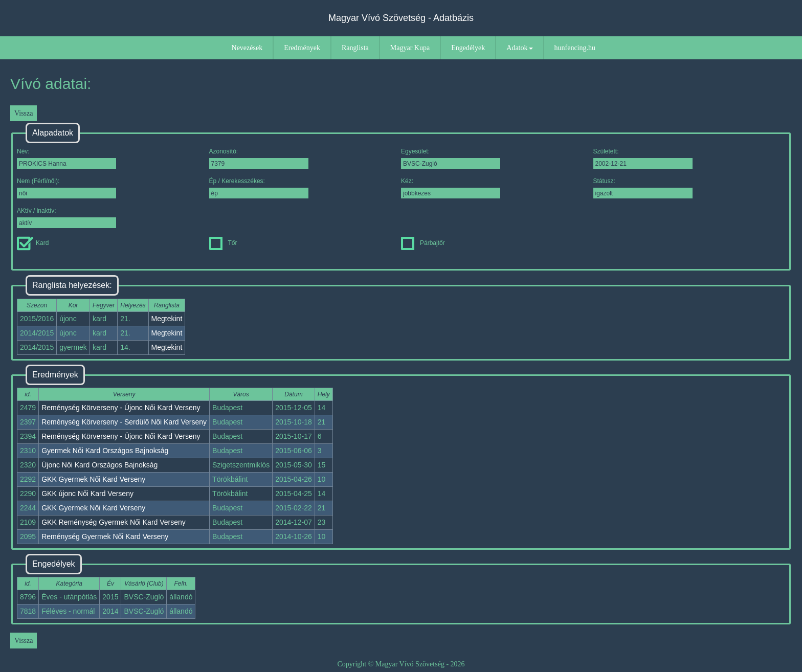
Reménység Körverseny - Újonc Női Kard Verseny (121, 408)
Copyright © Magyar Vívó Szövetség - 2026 (401, 664)
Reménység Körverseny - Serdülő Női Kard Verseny (124, 422)
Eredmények (302, 48)
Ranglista (355, 48)
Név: (66, 158)
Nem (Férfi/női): (66, 188)
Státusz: (643, 188)
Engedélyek (468, 48)
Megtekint (167, 319)
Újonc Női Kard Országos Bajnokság (99, 465)
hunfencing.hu (575, 48)
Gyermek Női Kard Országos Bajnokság (105, 451)
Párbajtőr (423, 243)
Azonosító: (259, 158)
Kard (33, 243)
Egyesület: (451, 158)
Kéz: (451, 188)
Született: (643, 158)
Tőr (223, 243)
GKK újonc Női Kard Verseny (87, 494)
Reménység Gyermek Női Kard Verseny (105, 536)
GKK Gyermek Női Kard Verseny (93, 479)
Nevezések (247, 48)
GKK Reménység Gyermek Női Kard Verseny (114, 522)
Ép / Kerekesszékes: (259, 188)
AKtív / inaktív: (66, 218)
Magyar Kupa (410, 48)
